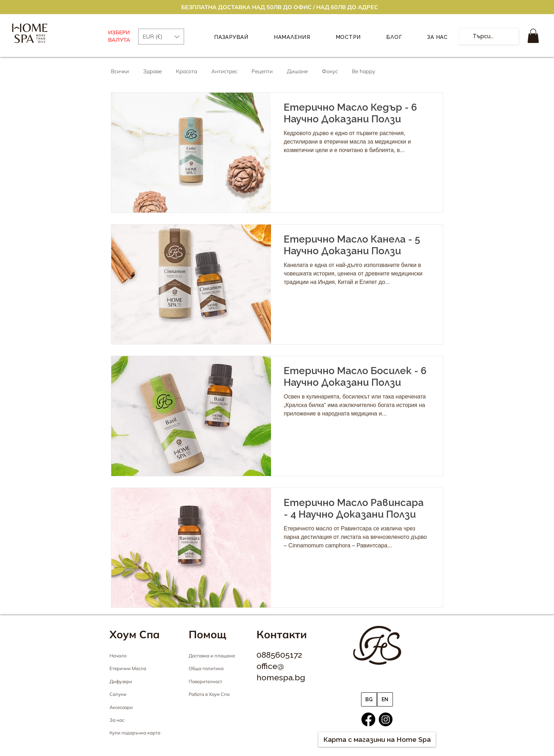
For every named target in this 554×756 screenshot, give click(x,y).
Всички (120, 71)
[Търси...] (488, 37)
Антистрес (224, 71)
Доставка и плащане (212, 656)
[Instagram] (386, 719)
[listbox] (161, 37)
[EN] (385, 699)
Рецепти (262, 71)
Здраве (152, 71)
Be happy (364, 71)
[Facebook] (368, 719)
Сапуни (118, 694)
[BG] (369, 699)
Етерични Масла (128, 668)
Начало (118, 656)
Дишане (297, 71)
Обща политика (206, 668)
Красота (187, 71)
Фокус (330, 71)
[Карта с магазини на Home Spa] (377, 739)
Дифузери (121, 681)
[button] (533, 36)
